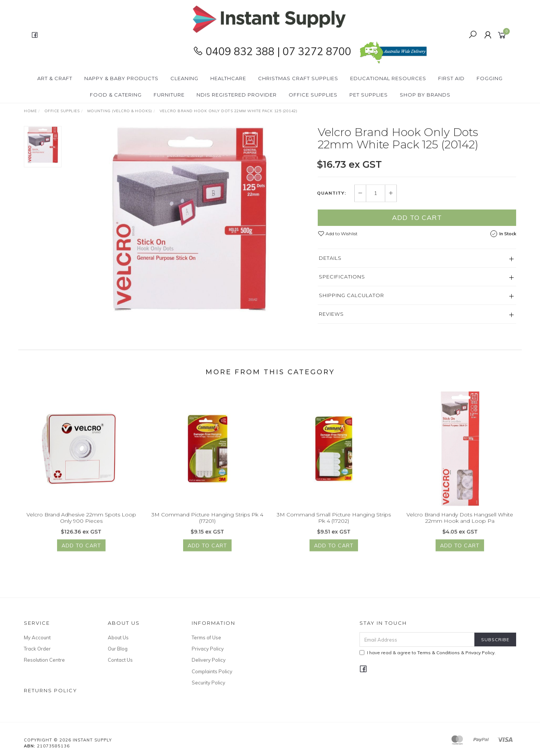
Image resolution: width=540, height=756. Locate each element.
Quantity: (332, 193)
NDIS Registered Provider (237, 95)
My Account (37, 637)
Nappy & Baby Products (121, 78)
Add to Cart (417, 218)
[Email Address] (417, 640)
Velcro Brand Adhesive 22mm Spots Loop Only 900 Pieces (81, 528)
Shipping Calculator (351, 295)
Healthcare (228, 78)
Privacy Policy (208, 649)
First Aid (451, 78)
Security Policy (208, 683)
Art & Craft (55, 78)
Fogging (490, 78)
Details (330, 258)
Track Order (37, 649)
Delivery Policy (209, 660)
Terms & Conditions (439, 653)
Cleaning (184, 78)
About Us (118, 637)
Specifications (342, 277)
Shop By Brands (425, 95)
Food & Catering (116, 95)
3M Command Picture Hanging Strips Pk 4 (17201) (207, 528)
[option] (189, 219)
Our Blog (118, 649)
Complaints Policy (212, 671)
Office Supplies (313, 95)
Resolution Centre (44, 660)
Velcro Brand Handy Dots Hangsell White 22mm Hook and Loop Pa (460, 528)
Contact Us (120, 660)
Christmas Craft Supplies (298, 78)
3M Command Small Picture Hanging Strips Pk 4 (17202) (334, 528)
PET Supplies (369, 95)
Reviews (331, 314)
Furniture (169, 95)
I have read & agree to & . (428, 653)
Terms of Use (206, 637)
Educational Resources (388, 78)
